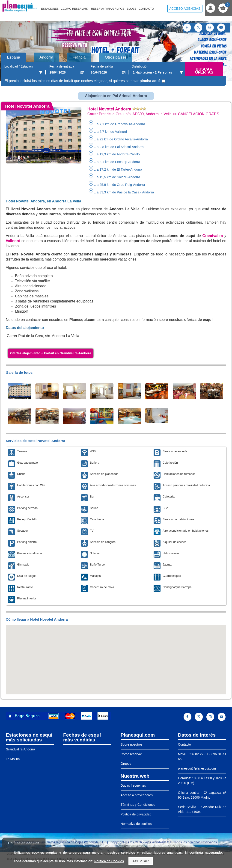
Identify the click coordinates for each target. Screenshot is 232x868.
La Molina (13, 759)
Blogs (132, 9)
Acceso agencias (185, 9)
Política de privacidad (136, 814)
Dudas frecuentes (133, 785)
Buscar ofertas (204, 71)
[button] (116, 656)
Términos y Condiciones (138, 805)
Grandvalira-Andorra (20, 749)
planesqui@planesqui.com (197, 768)
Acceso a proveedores (137, 795)
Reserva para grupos (108, 9)
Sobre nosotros (132, 744)
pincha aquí (150, 81)
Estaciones (50, 9)
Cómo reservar (131, 754)
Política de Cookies (109, 861)
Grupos (126, 764)
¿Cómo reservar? (75, 9)
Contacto (146, 9)
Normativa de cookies (136, 824)
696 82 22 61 (198, 754)
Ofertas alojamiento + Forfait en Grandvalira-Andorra (51, 353)
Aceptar (141, 861)
